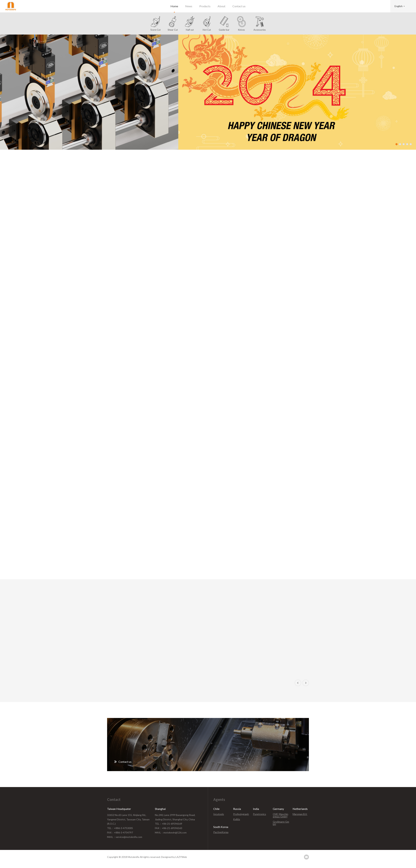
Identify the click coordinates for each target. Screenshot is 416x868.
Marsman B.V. (300, 814)
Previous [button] (298, 683)
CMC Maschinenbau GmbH (280, 815)
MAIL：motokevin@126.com (171, 832)
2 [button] (400, 144)
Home (174, 6)
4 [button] (407, 144)
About (221, 6)
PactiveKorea (221, 832)
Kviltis (237, 819)
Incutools (219, 814)
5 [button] (411, 144)
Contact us (239, 6)
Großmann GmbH (281, 823)
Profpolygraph (241, 814)
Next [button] (306, 683)
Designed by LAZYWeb (174, 857)
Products (205, 6)
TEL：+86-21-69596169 (169, 824)
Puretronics (260, 814)
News (189, 6)
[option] (208, 92)
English (399, 6)
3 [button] (404, 144)
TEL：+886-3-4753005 (120, 828)
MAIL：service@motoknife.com (125, 837)
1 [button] (397, 144)
